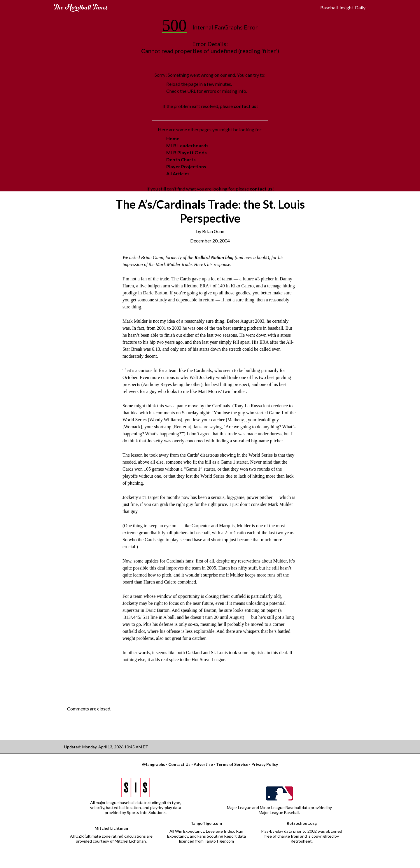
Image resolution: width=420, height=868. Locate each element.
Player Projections (186, 166)
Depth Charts (181, 159)
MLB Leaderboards (187, 145)
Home (173, 138)
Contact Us (179, 764)
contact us (245, 106)
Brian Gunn (213, 231)
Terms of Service (232, 764)
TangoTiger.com (206, 823)
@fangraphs (154, 764)
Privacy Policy (265, 764)
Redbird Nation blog (214, 257)
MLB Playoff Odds (187, 152)
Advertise (203, 764)
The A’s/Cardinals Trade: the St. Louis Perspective (210, 211)
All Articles (178, 173)
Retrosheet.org (302, 823)
